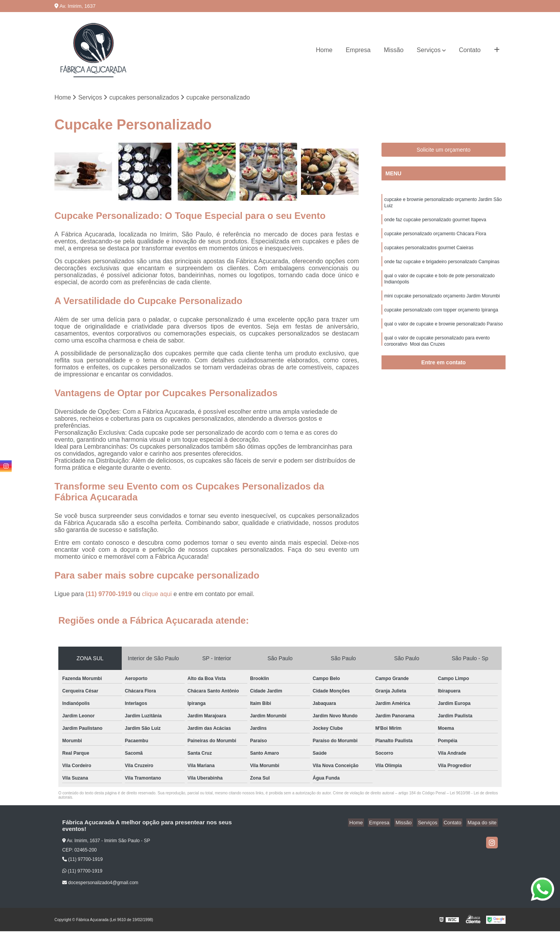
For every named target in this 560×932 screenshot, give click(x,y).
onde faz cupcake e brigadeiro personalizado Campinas (442, 267)
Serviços (429, 50)
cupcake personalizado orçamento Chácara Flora (435, 237)
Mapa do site (483, 823)
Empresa (358, 50)
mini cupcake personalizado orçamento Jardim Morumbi (442, 303)
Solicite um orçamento (444, 150)
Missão (394, 50)
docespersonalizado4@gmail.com (100, 883)
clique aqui (157, 595)
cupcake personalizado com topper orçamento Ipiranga (441, 318)
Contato (470, 50)
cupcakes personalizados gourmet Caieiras (429, 252)
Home (324, 50)
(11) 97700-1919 (109, 595)
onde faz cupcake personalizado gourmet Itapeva (435, 222)
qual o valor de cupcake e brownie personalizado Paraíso (444, 333)
